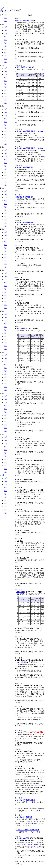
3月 (6, 15)
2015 (2, 434)
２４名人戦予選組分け (24, 817)
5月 (6, 49)
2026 (2, 8)
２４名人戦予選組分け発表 (26, 800)
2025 (2, 24)
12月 (6, 27)
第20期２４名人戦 (23, 838)
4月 (6, 11)
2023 (2, 106)
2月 (6, 18)
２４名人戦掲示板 (27, 823)
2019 (2, 270)
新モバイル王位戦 (23, 21)
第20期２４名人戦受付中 (25, 167)
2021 (2, 188)
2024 (2, 65)
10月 (6, 33)
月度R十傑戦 (21, 329)
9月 (6, 37)
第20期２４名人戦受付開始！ (26, 131)
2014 (2, 475)
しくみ (40, 131)
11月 (6, 30)
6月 (6, 46)
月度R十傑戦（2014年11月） (26, 67)
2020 (2, 229)
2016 (2, 393)
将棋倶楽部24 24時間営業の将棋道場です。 (23, 4)
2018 (2, 311)
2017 (2, 352)
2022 (2, 147)
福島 (25, 662)
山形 (22, 662)
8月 (6, 40)
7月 (6, 43)
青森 (18, 662)
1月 (6, 21)
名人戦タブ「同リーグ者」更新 (26, 845)
